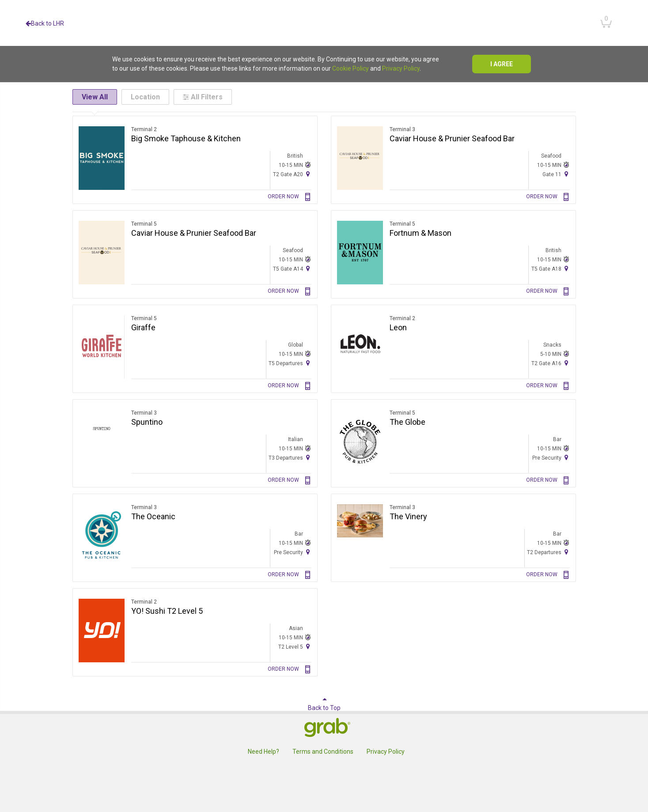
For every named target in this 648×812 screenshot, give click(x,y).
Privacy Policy (401, 68)
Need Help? (263, 752)
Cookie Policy (351, 68)
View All (95, 97)
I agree (502, 64)
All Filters (203, 97)
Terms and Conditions (323, 752)
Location (145, 97)
